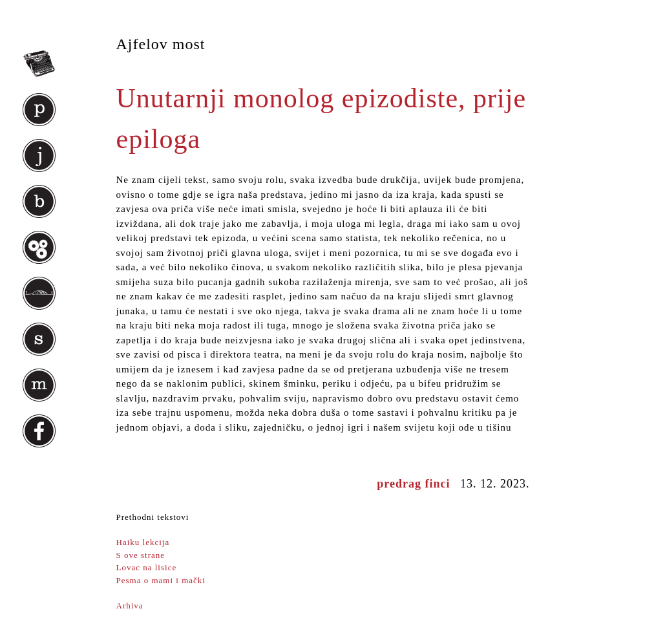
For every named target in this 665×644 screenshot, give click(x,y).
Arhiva (130, 606)
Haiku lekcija (143, 542)
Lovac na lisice (147, 567)
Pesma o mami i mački (161, 580)
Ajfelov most (161, 44)
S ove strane (141, 555)
